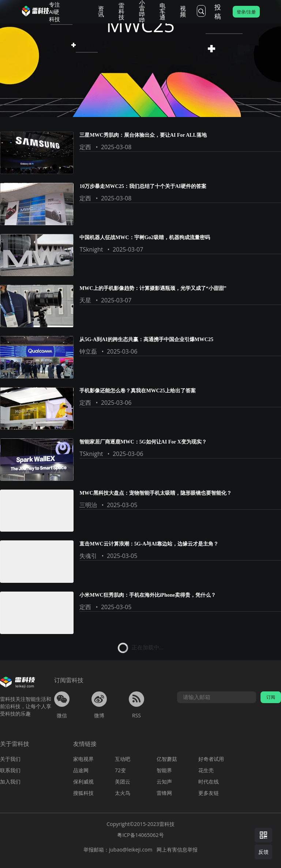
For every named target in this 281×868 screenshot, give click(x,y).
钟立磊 (88, 351)
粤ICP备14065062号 (140, 835)
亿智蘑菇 (167, 759)
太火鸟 (123, 793)
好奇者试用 (211, 759)
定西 (85, 147)
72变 (120, 770)
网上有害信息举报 (177, 850)
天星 (85, 300)
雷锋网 (164, 793)
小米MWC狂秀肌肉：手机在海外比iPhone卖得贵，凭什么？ (148, 595)
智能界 (164, 770)
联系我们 (10, 770)
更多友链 (209, 793)
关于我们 (10, 759)
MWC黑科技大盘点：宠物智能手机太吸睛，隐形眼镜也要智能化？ (155, 493)
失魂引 (88, 556)
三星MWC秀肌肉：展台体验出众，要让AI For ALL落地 (143, 135)
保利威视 (83, 782)
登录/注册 (246, 12)
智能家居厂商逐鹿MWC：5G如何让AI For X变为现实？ (143, 442)
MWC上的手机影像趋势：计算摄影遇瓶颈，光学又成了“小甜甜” (153, 288)
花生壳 (206, 770)
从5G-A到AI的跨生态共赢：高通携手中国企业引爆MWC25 (146, 339)
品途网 (81, 770)
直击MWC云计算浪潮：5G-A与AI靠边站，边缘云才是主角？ (149, 544)
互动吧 (123, 759)
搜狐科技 (83, 793)
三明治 (88, 505)
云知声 (164, 782)
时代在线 (209, 782)
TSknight (91, 249)
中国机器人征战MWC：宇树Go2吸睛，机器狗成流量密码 (145, 237)
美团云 (123, 782)
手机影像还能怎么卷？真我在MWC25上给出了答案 (137, 391)
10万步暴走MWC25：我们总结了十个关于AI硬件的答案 (143, 186)
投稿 (218, 12)
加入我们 (10, 782)
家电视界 (83, 759)
